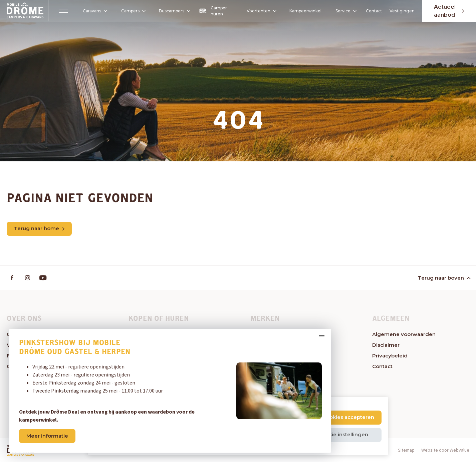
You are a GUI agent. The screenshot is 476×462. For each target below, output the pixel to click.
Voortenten (258, 11)
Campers (130, 11)
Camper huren (212, 11)
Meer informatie (48, 435)
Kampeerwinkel (304, 11)
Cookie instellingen (343, 434)
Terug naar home (39, 229)
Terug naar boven (444, 278)
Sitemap (406, 451)
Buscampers (173, 11)
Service (344, 11)
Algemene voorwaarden (404, 335)
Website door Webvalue (445, 451)
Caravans (92, 11)
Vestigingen (400, 11)
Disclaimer (386, 345)
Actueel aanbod (448, 11)
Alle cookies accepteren (343, 417)
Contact (372, 11)
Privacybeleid (390, 356)
